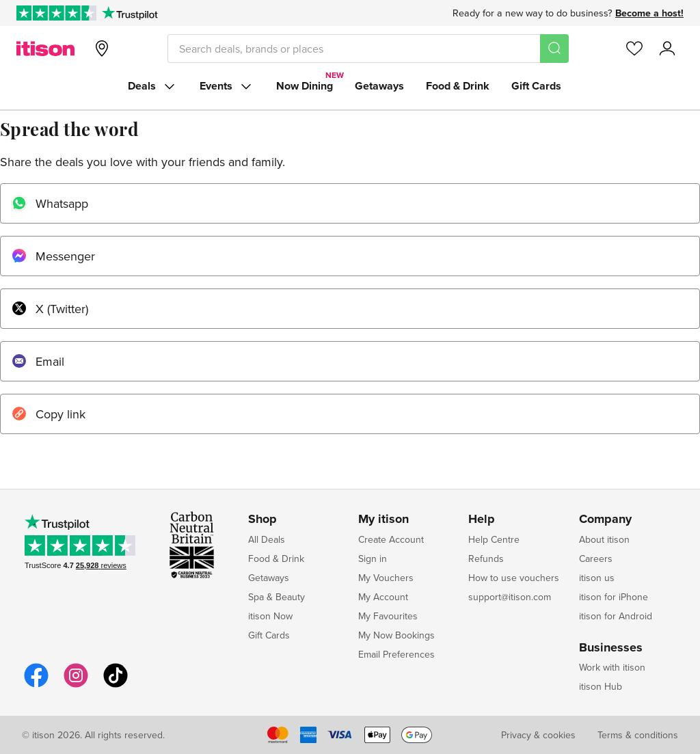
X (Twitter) (50, 309)
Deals (153, 86)
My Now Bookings (396, 635)
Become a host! (649, 13)
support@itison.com (510, 597)
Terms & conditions (638, 735)
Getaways (379, 86)
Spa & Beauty (277, 597)
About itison (604, 539)
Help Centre (494, 539)
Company (605, 520)
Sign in (373, 558)
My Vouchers (386, 578)
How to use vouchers (514, 578)
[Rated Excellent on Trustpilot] (56, 13)
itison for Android (616, 616)
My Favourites (388, 616)
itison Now (270, 616)
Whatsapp (50, 203)
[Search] (554, 49)
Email (38, 361)
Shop (262, 520)
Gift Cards (536, 86)
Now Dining (305, 86)
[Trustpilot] (130, 13)
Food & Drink (458, 86)
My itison (383, 520)
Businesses (611, 648)
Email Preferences (396, 654)
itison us (597, 578)
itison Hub (601, 686)
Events (227, 86)
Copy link (48, 414)
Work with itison (612, 667)
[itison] (45, 49)
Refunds (486, 558)
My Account (383, 597)
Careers (596, 558)
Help (482, 520)
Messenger (53, 256)
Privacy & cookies (538, 735)
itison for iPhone (614, 597)
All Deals (267, 539)
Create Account (391, 539)
